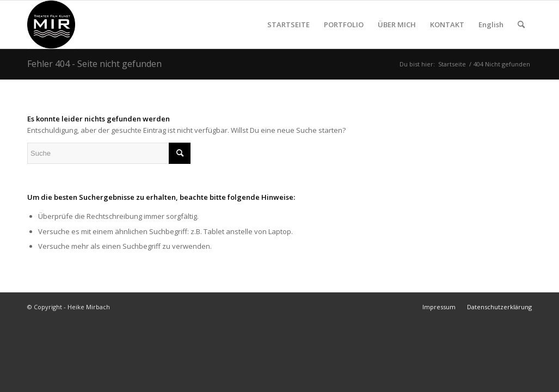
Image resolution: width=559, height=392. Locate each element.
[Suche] (521, 24)
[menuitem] (288, 24)
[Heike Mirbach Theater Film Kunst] (51, 24)
